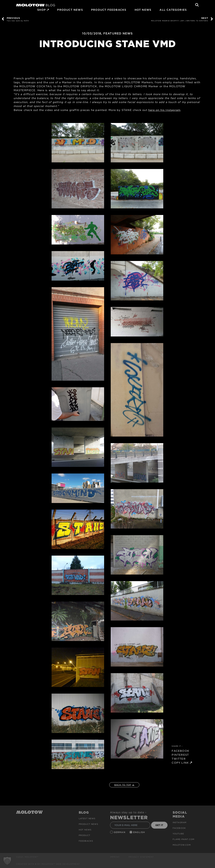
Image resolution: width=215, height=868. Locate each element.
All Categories (173, 10)
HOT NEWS (143, 10)
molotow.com (182, 845)
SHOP (42, 10)
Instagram (180, 822)
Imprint (115, 857)
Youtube (178, 834)
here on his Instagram (164, 110)
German (120, 832)
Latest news (87, 818)
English (140, 832)
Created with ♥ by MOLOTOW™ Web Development (48, 864)
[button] (7, 861)
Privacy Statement (141, 857)
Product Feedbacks (109, 10)
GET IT (159, 825)
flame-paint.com (184, 839)
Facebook (179, 828)
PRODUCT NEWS (70, 10)
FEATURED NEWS (118, 33)
